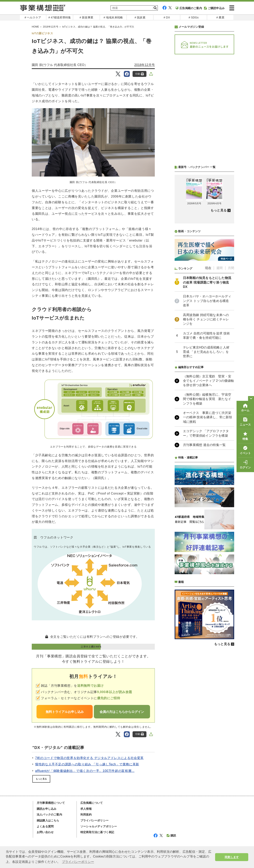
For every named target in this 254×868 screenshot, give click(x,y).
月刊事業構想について (51, 803)
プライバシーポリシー (94, 820)
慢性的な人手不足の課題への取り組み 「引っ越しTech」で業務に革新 (87, 764)
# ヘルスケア (33, 17)
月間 (231, 268)
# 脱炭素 (140, 17)
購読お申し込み (47, 809)
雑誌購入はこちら (48, 820)
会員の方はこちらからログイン (122, 712)
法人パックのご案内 (49, 815)
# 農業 (220, 17)
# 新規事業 (86, 17)
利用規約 (86, 815)
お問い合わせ (45, 832)
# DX (167, 17)
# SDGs (193, 17)
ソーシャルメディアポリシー (99, 826)
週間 (219, 268)
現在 (208, 268)
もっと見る (41, 779)
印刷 (140, 74)
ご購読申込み (214, 8)
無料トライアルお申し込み (65, 712)
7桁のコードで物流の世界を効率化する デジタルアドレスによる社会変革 (89, 758)
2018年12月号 (145, 65)
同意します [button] (232, 857)
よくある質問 (45, 826)
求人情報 (86, 809)
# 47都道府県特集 (60, 17)
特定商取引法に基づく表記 (97, 832)
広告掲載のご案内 (189, 8)
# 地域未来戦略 (113, 17)
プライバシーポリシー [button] (78, 862)
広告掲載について (92, 803)
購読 (171, 836)
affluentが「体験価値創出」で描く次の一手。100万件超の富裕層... (85, 771)
